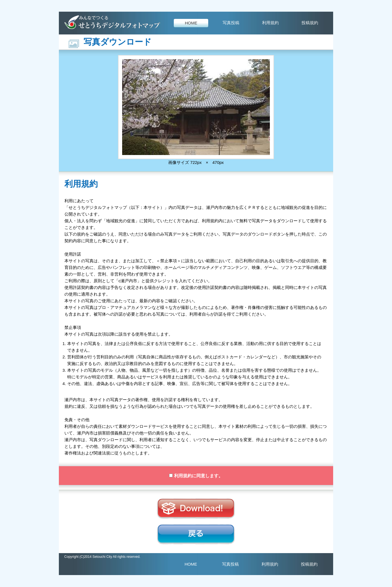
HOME (191, 23)
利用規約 (270, 23)
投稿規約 (310, 23)
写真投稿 (231, 23)
